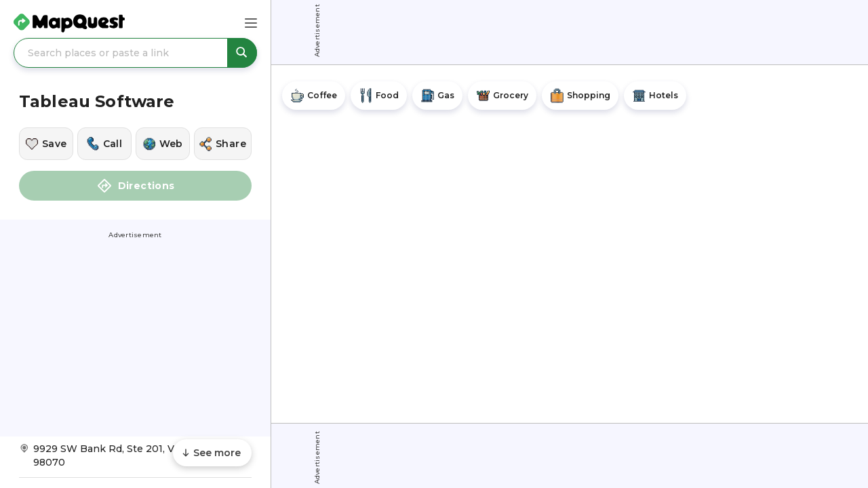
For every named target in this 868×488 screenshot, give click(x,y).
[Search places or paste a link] (135, 53)
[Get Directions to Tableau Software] (135, 460)
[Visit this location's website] (163, 144)
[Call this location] (104, 144)
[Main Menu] (251, 23)
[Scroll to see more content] (212, 453)
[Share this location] (223, 144)
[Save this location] (46, 144)
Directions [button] (136, 186)
